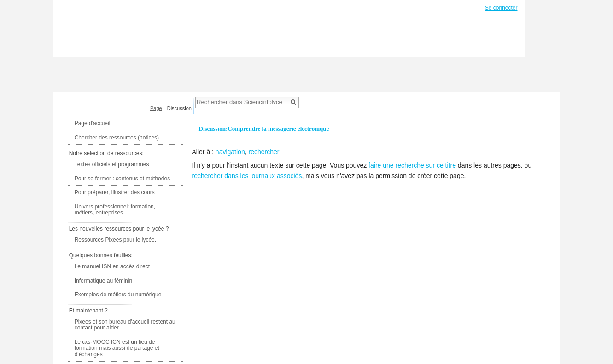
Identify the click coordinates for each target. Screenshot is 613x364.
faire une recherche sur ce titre (412, 165)
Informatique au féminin (103, 281)
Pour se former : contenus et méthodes (122, 179)
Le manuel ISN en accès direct (112, 266)
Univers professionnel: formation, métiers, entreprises (115, 210)
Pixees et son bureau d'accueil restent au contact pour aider (125, 325)
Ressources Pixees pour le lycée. (115, 240)
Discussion (179, 108)
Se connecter (501, 8)
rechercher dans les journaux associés (247, 176)
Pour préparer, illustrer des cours (115, 192)
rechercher (264, 152)
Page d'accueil (93, 123)
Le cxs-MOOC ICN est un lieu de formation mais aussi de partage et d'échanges (117, 348)
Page (156, 108)
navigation (230, 152)
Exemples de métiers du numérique (118, 295)
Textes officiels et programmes (112, 164)
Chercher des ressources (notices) (117, 138)
